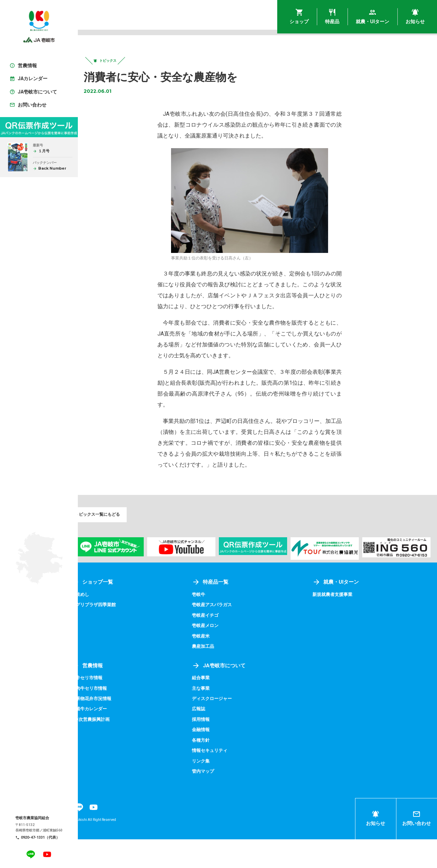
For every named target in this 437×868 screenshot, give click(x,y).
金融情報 (216, 758)
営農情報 (109, 694)
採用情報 (216, 748)
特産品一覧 (225, 611)
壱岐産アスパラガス (228, 634)
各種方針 (216, 769)
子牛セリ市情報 (110, 707)
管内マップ (218, 800)
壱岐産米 (216, 665)
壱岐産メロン (221, 655)
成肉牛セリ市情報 (112, 717)
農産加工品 (218, 675)
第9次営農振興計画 (113, 748)
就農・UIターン (344, 611)
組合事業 (216, 707)
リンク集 (216, 790)
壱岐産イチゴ (221, 644)
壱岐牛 (213, 624)
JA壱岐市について (234, 694)
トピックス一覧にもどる (115, 520)
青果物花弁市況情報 (114, 727)
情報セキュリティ (225, 779)
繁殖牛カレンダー (112, 738)
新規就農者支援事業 (341, 624)
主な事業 (216, 717)
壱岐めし (102, 624)
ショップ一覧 (115, 611)
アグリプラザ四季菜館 (117, 634)
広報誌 (213, 738)
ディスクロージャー (228, 727)
